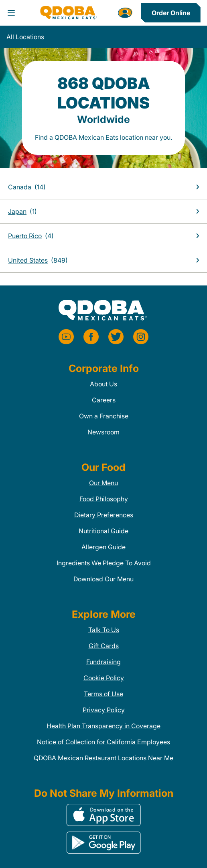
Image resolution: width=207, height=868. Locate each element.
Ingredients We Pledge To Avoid (104, 563)
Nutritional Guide (103, 531)
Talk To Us (104, 630)
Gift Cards (104, 646)
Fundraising (103, 662)
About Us (103, 384)
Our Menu (103, 483)
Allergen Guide (103, 547)
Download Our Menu (103, 579)
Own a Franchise (104, 416)
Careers (104, 400)
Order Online (171, 13)
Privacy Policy (104, 710)
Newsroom (103, 432)
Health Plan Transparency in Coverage (103, 726)
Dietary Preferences (104, 515)
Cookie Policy (104, 678)
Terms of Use (103, 694)
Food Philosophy (104, 499)
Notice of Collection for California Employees (103, 742)
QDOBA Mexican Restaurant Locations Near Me (103, 758)
